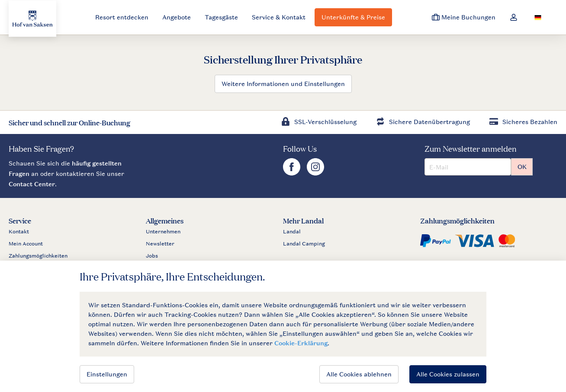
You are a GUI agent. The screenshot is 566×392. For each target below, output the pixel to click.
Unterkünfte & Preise (353, 17)
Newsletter (160, 244)
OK (522, 167)
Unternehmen (163, 232)
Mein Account (26, 244)
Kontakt (19, 232)
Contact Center (32, 184)
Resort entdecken (122, 17)
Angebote (177, 17)
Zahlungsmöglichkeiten (38, 256)
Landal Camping (304, 244)
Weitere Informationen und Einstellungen (283, 84)
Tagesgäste (221, 17)
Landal (292, 232)
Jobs (152, 256)
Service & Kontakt (279, 17)
